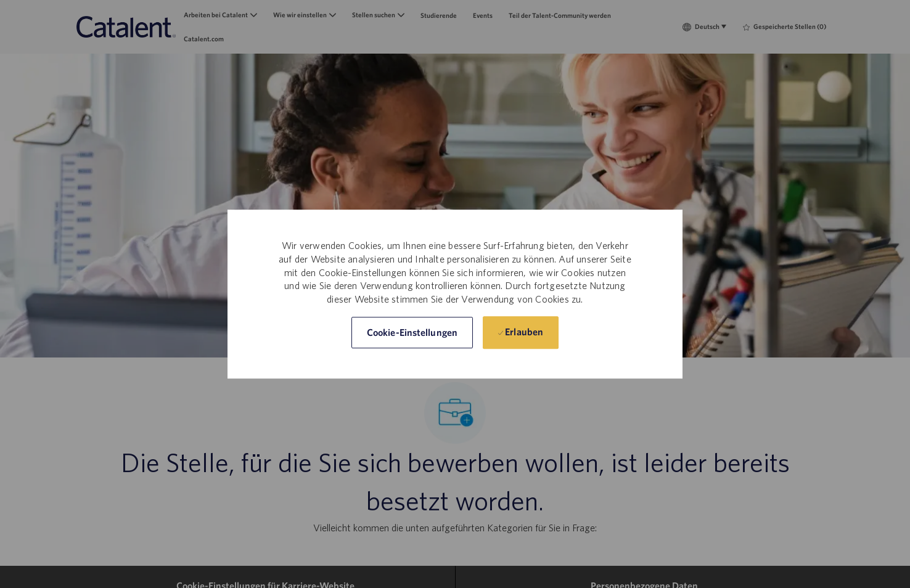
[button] (412, 333)
